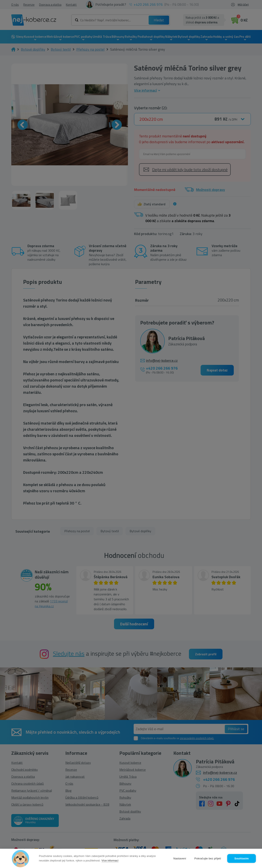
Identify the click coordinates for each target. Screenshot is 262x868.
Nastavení (180, 858)
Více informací (110, 861)
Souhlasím (242, 858)
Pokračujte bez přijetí (208, 858)
